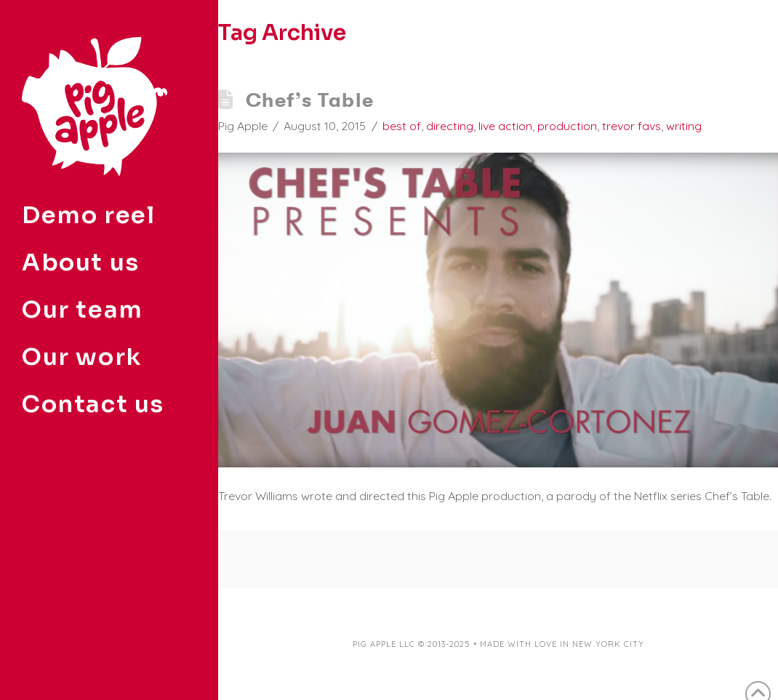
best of (402, 126)
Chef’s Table (310, 100)
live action (505, 126)
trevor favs (631, 126)
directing (450, 126)
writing (684, 126)
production (567, 126)
